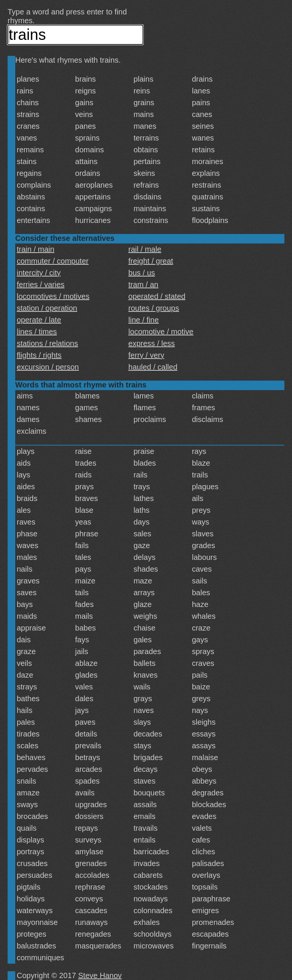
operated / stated (157, 296)
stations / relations (47, 343)
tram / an (144, 285)
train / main (36, 249)
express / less (152, 343)
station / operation (47, 308)
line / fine (144, 320)
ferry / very (146, 355)
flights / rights (39, 355)
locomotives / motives (53, 296)
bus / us (142, 273)
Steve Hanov (100, 975)
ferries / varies (41, 285)
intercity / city (39, 273)
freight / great (151, 261)
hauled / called (153, 367)
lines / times (37, 332)
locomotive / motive (161, 332)
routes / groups (154, 308)
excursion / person (48, 367)
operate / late (39, 320)
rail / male (145, 249)
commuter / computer (53, 261)
